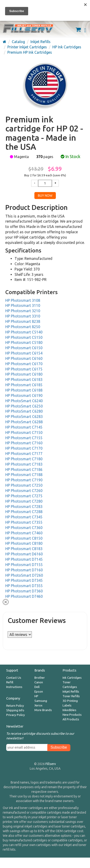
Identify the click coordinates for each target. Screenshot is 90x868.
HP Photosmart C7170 (24, 448)
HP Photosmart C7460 (24, 533)
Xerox (38, 705)
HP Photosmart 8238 (23, 321)
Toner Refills (71, 696)
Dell (37, 687)
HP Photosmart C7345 (24, 517)
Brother (40, 678)
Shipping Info (15, 710)
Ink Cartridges (72, 678)
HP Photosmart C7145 (24, 427)
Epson (39, 692)
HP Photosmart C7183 (24, 464)
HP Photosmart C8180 (24, 543)
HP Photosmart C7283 (24, 507)
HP (36, 696)
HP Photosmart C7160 (24, 443)
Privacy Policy (16, 715)
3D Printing (70, 701)
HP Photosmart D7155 (24, 565)
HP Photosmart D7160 (24, 570)
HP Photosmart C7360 (24, 528)
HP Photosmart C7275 (24, 496)
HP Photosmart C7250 (24, 485)
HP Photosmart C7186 (24, 470)
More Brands (43, 710)
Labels (67, 705)
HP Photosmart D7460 (24, 596)
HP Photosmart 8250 (23, 327)
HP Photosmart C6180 (24, 374)
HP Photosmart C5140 (24, 332)
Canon (39, 682)
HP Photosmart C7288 (24, 512)
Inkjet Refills (71, 692)
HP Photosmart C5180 (24, 342)
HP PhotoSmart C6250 (24, 406)
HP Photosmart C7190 (24, 480)
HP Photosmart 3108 (23, 300)
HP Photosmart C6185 (24, 385)
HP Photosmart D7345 (24, 580)
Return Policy (15, 706)
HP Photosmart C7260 (24, 491)
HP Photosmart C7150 (24, 432)
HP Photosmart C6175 (24, 369)
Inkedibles (69, 710)
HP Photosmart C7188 (24, 475)
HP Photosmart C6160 (24, 358)
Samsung (41, 701)
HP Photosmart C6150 (24, 348)
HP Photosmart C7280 (24, 501)
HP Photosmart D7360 (24, 591)
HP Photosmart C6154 (24, 353)
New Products (72, 715)
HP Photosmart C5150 (24, 337)
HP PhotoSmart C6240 (24, 401)
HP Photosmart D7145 (24, 559)
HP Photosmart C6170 (24, 364)
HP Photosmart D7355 (24, 586)
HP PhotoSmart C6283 (24, 417)
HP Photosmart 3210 (23, 311)
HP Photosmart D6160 (24, 554)
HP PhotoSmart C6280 (24, 411)
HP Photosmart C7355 (24, 522)
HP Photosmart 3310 (23, 316)
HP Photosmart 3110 (23, 305)
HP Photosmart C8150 (24, 538)
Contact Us (14, 678)
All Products (71, 719)
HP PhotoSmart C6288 (24, 422)
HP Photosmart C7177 (24, 454)
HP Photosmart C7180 (24, 459)
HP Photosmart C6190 (24, 395)
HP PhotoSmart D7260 (24, 575)
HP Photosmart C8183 (24, 549)
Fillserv (51, 764)
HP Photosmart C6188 (24, 390)
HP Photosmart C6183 (24, 380)
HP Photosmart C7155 (24, 438)
